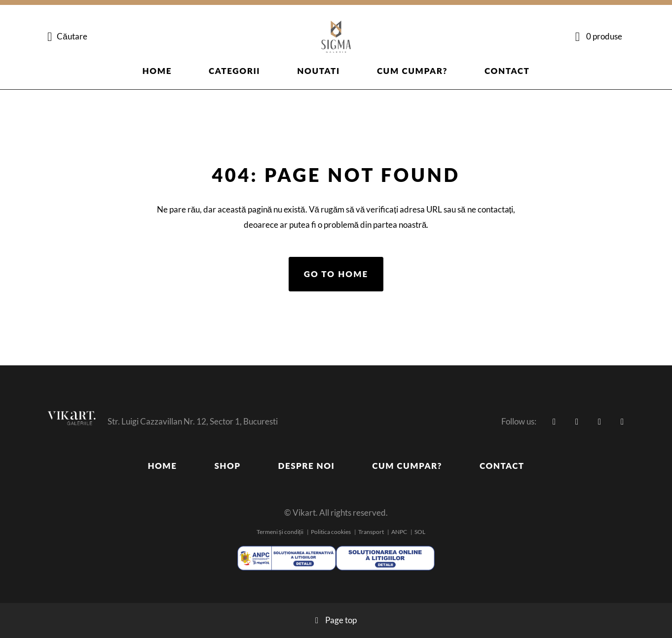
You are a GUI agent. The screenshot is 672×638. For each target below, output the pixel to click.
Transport (371, 532)
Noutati (318, 71)
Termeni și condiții (280, 532)
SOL (420, 532)
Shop (227, 466)
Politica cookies (331, 532)
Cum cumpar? (412, 71)
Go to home (336, 274)
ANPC (399, 532)
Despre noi (307, 466)
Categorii (234, 71)
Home (157, 71)
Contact (507, 71)
